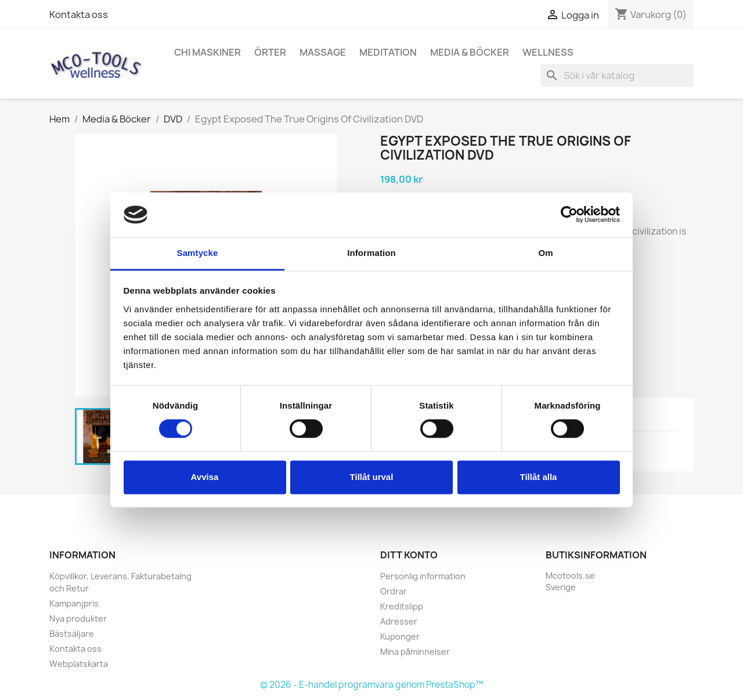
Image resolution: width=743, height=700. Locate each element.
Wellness (548, 52)
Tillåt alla (539, 477)
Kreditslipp (402, 606)
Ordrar (394, 591)
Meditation (388, 52)
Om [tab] (545, 253)
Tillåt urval (372, 477)
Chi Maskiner (208, 52)
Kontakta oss (79, 15)
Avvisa (205, 477)
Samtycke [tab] (198, 253)
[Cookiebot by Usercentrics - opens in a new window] (569, 215)
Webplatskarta (79, 664)
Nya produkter (78, 618)
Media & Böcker (470, 52)
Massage (323, 52)
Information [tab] (371, 253)
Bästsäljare (72, 634)
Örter (270, 52)
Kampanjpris (74, 603)
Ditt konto (409, 555)
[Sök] (617, 75)
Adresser (399, 621)
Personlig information (423, 576)
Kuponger (400, 636)
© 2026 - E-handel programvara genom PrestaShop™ (372, 685)
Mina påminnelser (415, 652)
